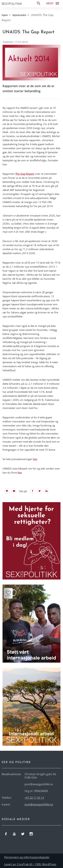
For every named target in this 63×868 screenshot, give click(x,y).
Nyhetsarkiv (19, 15)
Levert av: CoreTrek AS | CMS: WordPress (30, 864)
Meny (54, 3)
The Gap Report (25, 174)
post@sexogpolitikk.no (39, 804)
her (35, 459)
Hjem (5, 15)
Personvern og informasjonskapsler (27, 857)
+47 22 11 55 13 (34, 798)
